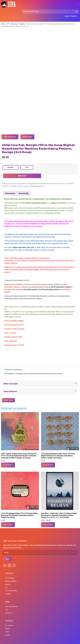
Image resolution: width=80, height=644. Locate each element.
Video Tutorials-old (11, 602)
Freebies (8, 590)
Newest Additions (11, 577)
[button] (78, 4)
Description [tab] (10, 189)
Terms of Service (10, 387)
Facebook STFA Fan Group (14, 325)
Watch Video (8, 396)
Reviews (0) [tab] (24, 189)
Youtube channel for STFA (14, 341)
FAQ (7, 606)
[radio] (10, 163)
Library (8, 631)
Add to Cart (22, 172)
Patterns (8, 580)
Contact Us (9, 609)
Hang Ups (14, 24)
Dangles (22, 24)
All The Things (10, 574)
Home (3, 24)
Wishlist (8, 625)
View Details (8, 461)
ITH (8, 24)
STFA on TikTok (10, 329)
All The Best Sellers (11, 587)
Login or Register (71, 16)
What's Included (11, 379)
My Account (9, 621)
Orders (7, 628)
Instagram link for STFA (13, 333)
